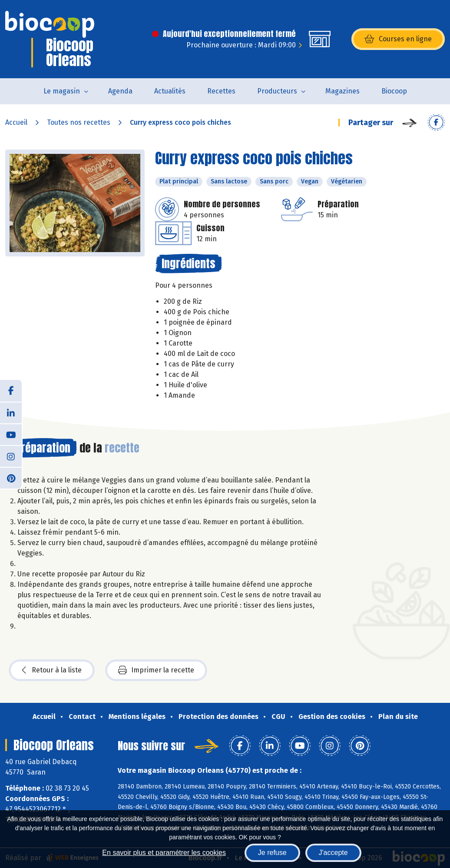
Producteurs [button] (277, 91)
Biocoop (394, 91)
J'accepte (333, 853)
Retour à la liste (52, 670)
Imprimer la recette (156, 670)
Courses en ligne (398, 39)
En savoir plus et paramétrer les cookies (164, 853)
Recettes (221, 91)
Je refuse (272, 853)
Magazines (342, 91)
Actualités (170, 91)
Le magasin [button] (62, 91)
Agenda (120, 91)
